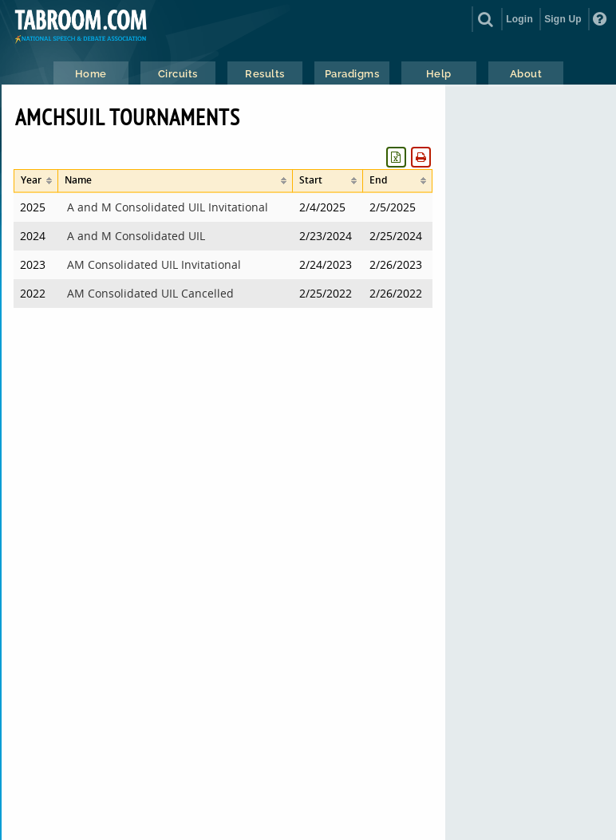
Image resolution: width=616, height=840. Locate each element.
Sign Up (563, 19)
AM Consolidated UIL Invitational (154, 264)
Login (519, 19)
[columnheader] (36, 181)
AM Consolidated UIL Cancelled (150, 293)
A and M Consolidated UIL (136, 236)
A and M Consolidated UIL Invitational (168, 207)
